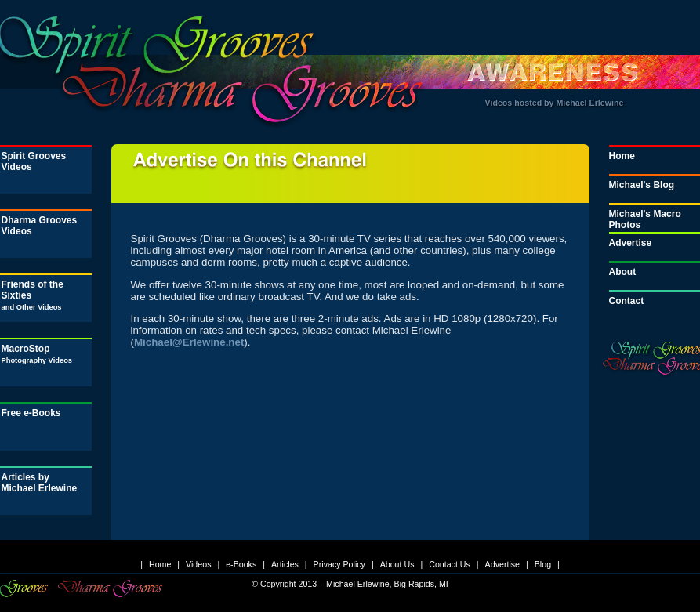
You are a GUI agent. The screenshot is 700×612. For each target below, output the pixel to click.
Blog (543, 564)
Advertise (502, 564)
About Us (397, 564)
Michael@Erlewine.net (189, 342)
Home (160, 564)
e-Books (241, 564)
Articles (285, 564)
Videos (198, 564)
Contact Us (450, 564)
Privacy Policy (339, 564)
